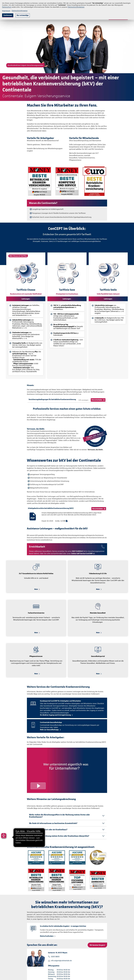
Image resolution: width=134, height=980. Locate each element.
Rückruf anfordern (47, 936)
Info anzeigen (83, 400)
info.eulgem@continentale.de (61, 961)
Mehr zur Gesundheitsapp (49, 730)
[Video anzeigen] (67, 770)
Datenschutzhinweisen (76, 7)
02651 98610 (55, 957)
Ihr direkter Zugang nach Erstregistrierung (55, 715)
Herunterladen (97, 400)
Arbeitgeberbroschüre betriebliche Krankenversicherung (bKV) (51, 508)
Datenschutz (7, 7)
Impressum (6, 11)
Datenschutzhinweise (20, 11)
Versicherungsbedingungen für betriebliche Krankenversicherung (52, 399)
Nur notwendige (23, 15)
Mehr (36, 589)
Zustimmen (8, 15)
